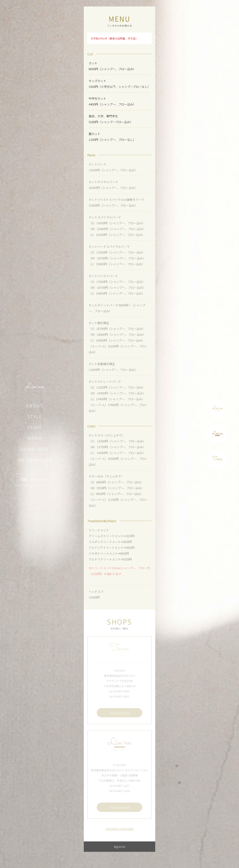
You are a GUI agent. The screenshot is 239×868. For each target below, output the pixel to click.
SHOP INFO (35, 449)
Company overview (120, 828)
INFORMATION (35, 460)
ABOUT (35, 405)
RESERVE (35, 480)
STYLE (35, 416)
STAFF (35, 427)
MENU (35, 438)
